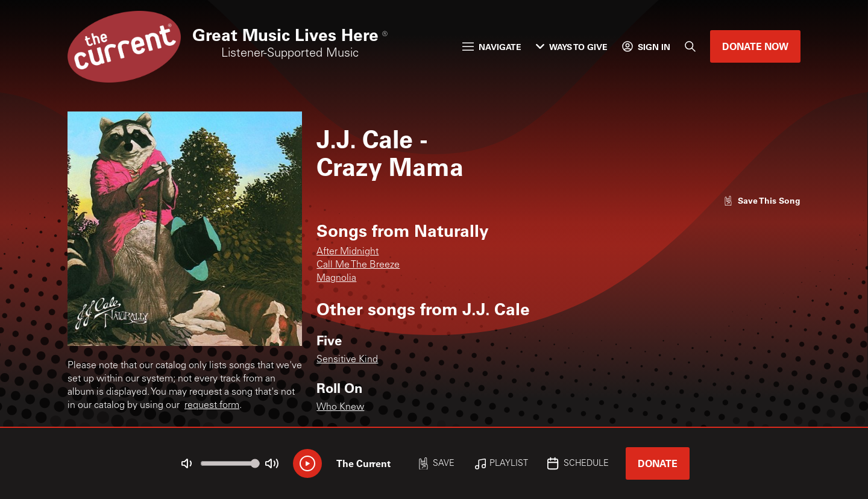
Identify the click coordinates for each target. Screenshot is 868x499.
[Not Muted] (187, 463)
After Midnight (348, 252)
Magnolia (336, 278)
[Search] (690, 46)
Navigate (492, 47)
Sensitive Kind (347, 360)
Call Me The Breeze (358, 265)
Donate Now (755, 46)
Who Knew (340, 407)
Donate (658, 463)
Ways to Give (572, 47)
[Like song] (762, 200)
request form (212, 406)
